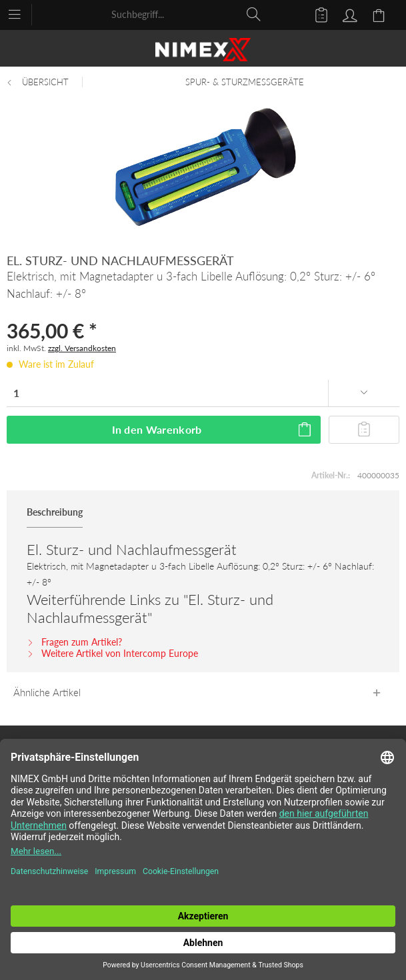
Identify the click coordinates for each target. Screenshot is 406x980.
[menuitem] (21, 13)
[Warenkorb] (381, 14)
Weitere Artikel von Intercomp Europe (112, 653)
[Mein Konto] (348, 14)
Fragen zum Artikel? (74, 642)
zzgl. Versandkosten (82, 348)
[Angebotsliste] (315, 14)
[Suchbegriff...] (187, 14)
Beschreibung (55, 512)
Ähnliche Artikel (47, 692)
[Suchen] (254, 14)
